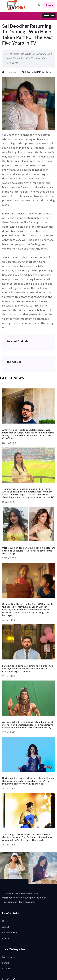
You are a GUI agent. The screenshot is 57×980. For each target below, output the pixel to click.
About (6, 927)
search (49, 5)
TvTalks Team (12, 72)
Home (5, 921)
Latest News (9, 957)
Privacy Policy (9, 933)
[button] (49, 16)
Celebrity (7, 969)
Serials (6, 963)
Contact (7, 938)
